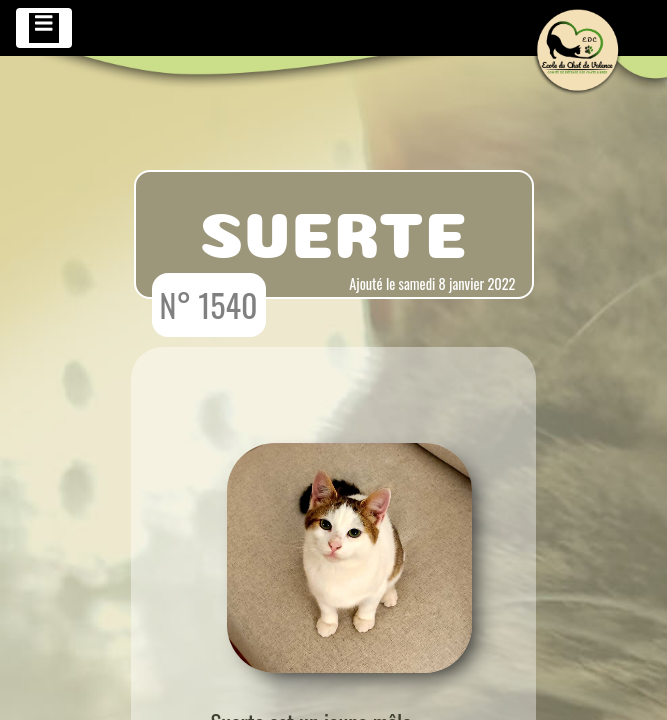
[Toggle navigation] (44, 28)
